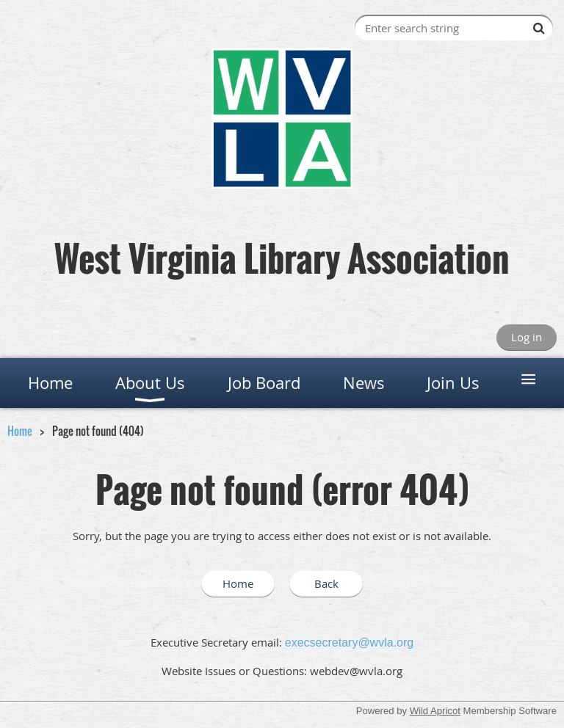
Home (20, 431)
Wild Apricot (435, 711)
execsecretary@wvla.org (349, 643)
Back (326, 583)
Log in (527, 337)
